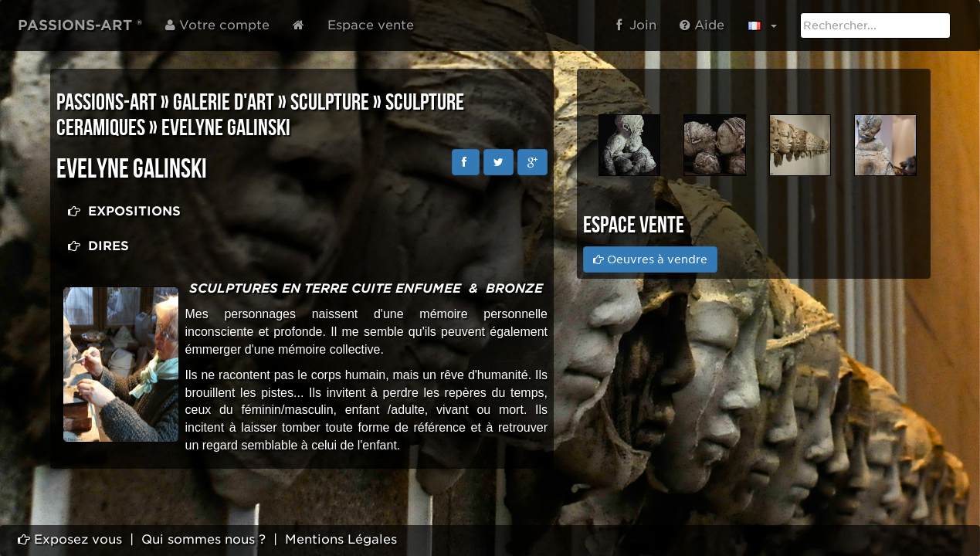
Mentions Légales (341, 539)
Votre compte (217, 25)
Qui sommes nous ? (203, 539)
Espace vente (371, 25)
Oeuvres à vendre (650, 259)
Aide (702, 25)
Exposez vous (70, 539)
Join (636, 25)
